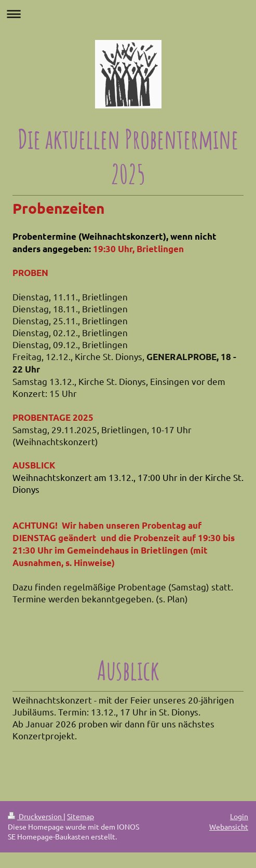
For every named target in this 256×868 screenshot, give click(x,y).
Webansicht (229, 826)
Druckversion (36, 816)
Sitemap (80, 816)
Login (239, 816)
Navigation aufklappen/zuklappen (128, 14)
